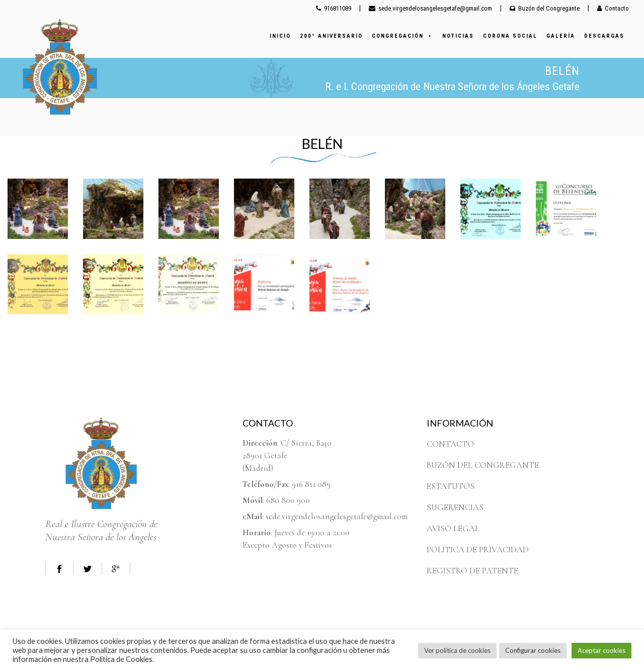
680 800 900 (288, 500)
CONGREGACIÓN (403, 36)
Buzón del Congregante (545, 8)
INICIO (280, 36)
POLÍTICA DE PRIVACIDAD (478, 550)
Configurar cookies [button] (533, 650)
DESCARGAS (604, 36)
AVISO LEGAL (453, 528)
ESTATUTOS (451, 486)
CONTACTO (450, 444)
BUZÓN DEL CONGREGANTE (483, 465)
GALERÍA (561, 36)
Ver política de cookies (457, 650)
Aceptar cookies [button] (601, 650)
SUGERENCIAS (455, 507)
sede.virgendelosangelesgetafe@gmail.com (430, 8)
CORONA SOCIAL (510, 36)
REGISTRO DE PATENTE (472, 571)
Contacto (613, 8)
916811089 (334, 8)
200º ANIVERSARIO (331, 36)
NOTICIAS (458, 36)
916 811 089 (311, 484)
